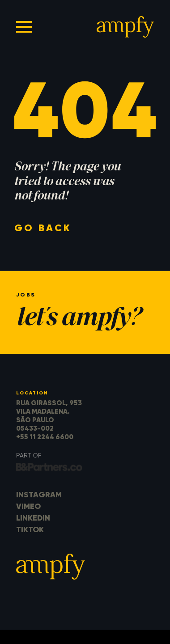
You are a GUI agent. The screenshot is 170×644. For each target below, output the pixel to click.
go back (43, 228)
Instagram (39, 495)
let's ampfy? (78, 319)
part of (29, 455)
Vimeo (28, 506)
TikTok (30, 530)
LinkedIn (33, 518)
